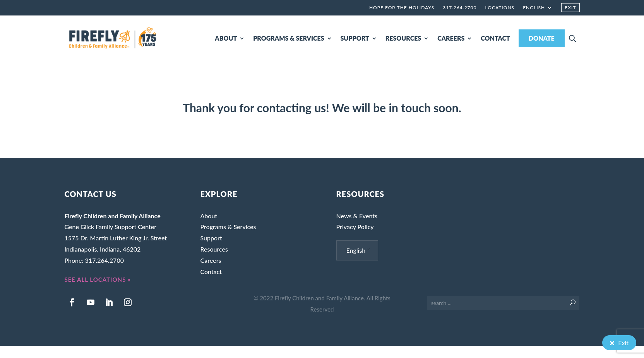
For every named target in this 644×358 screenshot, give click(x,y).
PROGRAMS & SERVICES (289, 38)
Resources (214, 249)
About (209, 216)
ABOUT (226, 38)
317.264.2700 (460, 8)
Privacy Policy (355, 227)
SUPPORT (355, 38)
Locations (500, 8)
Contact (211, 271)
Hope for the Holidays (402, 8)
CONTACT (495, 38)
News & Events (357, 216)
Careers (211, 260)
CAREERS (451, 38)
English (534, 8)
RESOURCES (403, 38)
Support (211, 238)
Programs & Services (228, 227)
